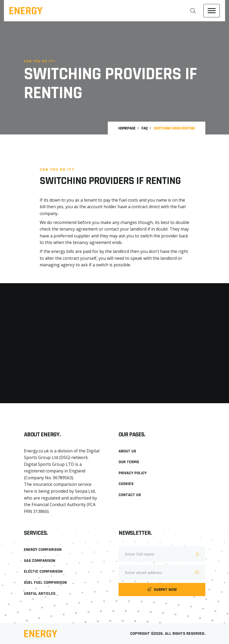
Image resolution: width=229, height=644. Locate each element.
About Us (127, 451)
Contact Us (130, 495)
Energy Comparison (43, 550)
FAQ (144, 128)
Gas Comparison (40, 561)
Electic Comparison (43, 571)
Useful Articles (40, 594)
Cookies (126, 484)
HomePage (127, 128)
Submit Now (162, 590)
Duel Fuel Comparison (45, 583)
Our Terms (129, 462)
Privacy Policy (133, 473)
